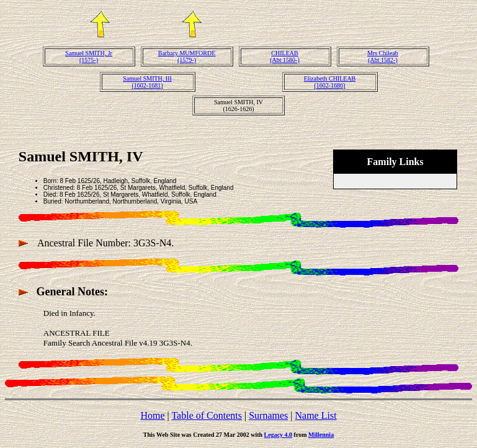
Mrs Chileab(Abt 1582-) (383, 56)
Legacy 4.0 (279, 435)
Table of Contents (207, 415)
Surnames (268, 415)
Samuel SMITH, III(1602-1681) (147, 82)
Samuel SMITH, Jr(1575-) (89, 56)
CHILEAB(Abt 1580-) (285, 56)
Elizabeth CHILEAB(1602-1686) (330, 82)
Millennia (321, 435)
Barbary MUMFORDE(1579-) (187, 56)
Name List (315, 415)
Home (152, 415)
